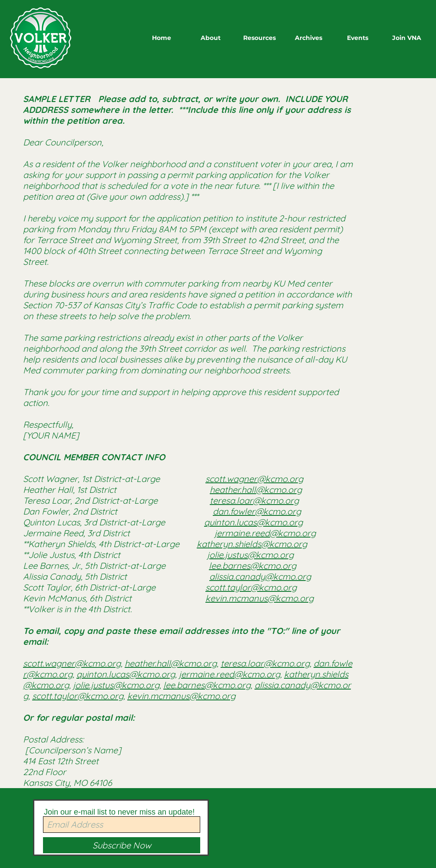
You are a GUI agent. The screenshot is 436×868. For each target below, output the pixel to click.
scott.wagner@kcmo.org (254, 479)
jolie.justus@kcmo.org (250, 555)
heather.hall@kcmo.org (256, 490)
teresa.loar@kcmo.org (254, 500)
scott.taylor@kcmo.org (251, 587)
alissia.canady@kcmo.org (260, 576)
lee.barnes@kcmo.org (253, 566)
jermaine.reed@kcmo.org (265, 533)
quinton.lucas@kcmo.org (253, 522)
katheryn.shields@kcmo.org (252, 544)
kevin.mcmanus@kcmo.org (259, 598)
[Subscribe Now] (122, 845)
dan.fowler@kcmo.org (257, 511)
